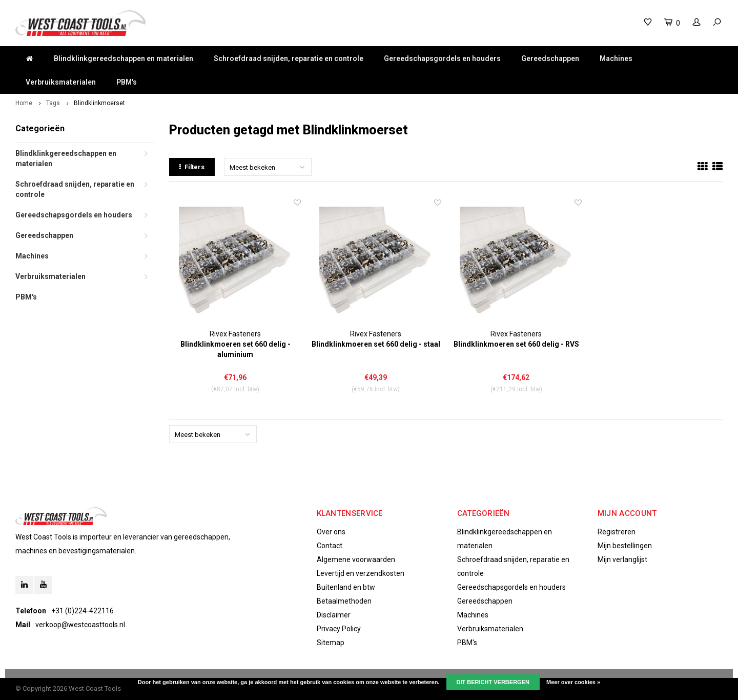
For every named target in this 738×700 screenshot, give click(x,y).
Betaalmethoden (344, 601)
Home (24, 103)
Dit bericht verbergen (493, 682)
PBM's (127, 82)
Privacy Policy (339, 629)
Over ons (331, 532)
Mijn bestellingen (625, 546)
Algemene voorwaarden (356, 559)
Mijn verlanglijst (622, 559)
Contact (330, 546)
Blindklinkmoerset (99, 103)
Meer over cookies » (573, 682)
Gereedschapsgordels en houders (442, 58)
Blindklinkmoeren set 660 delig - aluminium (235, 349)
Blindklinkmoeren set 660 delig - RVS (516, 344)
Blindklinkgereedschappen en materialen (124, 58)
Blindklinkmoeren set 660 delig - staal (376, 344)
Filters (192, 167)
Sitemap (331, 643)
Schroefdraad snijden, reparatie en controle (289, 58)
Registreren (617, 532)
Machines (616, 58)
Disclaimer (334, 615)
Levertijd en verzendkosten (361, 573)
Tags (53, 103)
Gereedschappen (550, 58)
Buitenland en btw (346, 587)
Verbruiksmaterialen (61, 82)
